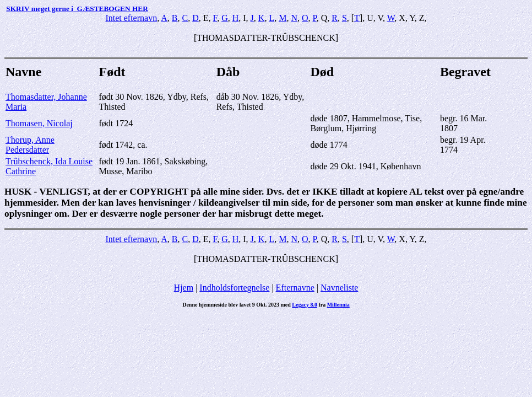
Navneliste (339, 288)
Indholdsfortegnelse (234, 288)
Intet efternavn (131, 18)
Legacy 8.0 (305, 305)
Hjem (184, 288)
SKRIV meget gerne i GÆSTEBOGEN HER (77, 9)
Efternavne (295, 288)
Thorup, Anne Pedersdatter (30, 145)
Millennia (338, 305)
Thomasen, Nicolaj (39, 123)
